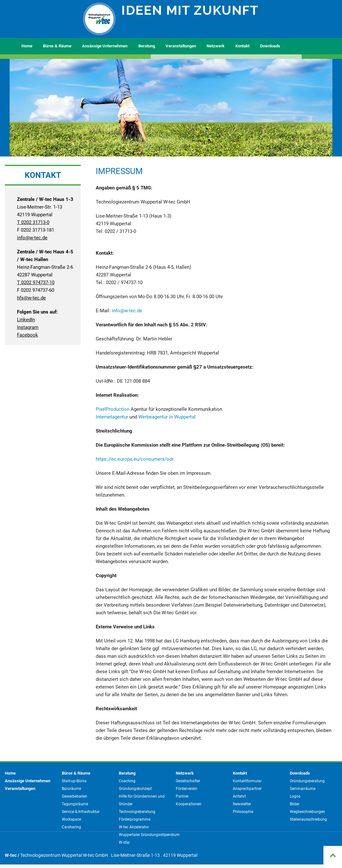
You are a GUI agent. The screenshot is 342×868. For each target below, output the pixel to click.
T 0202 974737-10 (36, 283)
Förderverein (187, 789)
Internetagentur (112, 417)
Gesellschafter (188, 781)
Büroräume (71, 789)
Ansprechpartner (247, 789)
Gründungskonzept (135, 789)
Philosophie (243, 812)
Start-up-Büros (74, 781)
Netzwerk (216, 46)
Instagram (28, 327)
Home (27, 46)
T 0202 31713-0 (33, 222)
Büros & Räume (57, 46)
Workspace (71, 819)
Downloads (270, 46)
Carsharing (71, 827)
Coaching (127, 781)
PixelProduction (113, 409)
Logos (295, 796)
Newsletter (242, 804)
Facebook (28, 335)
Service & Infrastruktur (81, 812)
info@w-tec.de (32, 238)
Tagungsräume (75, 804)
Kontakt (242, 46)
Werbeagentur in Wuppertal (167, 417)
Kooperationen (189, 804)
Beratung (147, 46)
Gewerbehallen (74, 796)
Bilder (295, 804)
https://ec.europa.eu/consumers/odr (135, 459)
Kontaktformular (247, 781)
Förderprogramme (135, 819)
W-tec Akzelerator (134, 827)
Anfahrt (239, 796)
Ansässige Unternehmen (105, 46)
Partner (182, 796)
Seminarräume (303, 789)
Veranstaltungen (181, 46)
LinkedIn (26, 320)
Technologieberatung (137, 812)
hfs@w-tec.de (31, 298)
